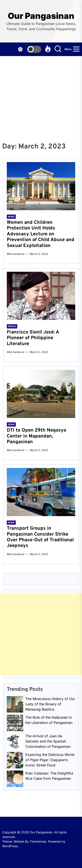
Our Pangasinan (41, 16)
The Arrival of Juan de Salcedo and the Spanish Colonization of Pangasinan (48, 741)
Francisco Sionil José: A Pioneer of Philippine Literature (33, 338)
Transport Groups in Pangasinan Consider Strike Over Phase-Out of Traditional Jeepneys (40, 537)
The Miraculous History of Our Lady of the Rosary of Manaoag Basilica (50, 704)
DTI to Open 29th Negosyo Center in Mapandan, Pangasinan (37, 436)
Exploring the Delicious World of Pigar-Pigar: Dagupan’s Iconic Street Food (50, 760)
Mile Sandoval (16, 254)
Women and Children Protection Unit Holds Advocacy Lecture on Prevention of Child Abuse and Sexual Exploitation (41, 234)
